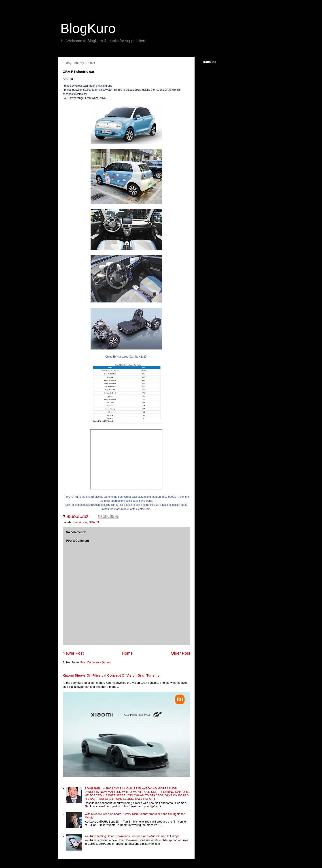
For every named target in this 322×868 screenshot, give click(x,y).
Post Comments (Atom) (96, 662)
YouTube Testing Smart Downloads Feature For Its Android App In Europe (132, 836)
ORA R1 (94, 522)
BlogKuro (88, 28)
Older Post (180, 653)
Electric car (80, 522)
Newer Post (73, 653)
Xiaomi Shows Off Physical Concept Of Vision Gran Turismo (111, 675)
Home (127, 653)
